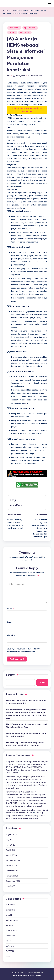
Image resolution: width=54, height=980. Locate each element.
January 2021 (12, 876)
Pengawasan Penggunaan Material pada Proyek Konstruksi (26, 735)
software (10, 946)
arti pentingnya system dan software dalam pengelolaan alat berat (26, 805)
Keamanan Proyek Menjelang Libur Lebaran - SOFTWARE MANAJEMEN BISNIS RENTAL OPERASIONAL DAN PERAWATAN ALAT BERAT (27, 780)
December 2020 (13, 881)
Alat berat (14, 28)
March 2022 (11, 866)
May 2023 (10, 845)
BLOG (12, 10)
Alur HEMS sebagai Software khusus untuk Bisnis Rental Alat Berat (27, 726)
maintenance (12, 920)
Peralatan (10, 936)
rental (12, 32)
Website (11, 635)
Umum (8, 956)
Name (10, 609)
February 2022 (12, 871)
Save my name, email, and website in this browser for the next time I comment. (24, 650)
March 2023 (11, 855)
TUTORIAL (25, 32)
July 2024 (10, 840)
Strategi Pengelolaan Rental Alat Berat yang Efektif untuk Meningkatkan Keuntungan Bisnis (25, 815)
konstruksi (10, 910)
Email (10, 622)
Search (11, 675)
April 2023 (11, 850)
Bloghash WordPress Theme (27, 975)
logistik (9, 915)
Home (6, 10)
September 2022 (13, 860)
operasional (30, 28)
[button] (16, 505)
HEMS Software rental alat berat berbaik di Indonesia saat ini (26, 702)
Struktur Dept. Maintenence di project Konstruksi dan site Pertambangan (25, 744)
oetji (13, 500)
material (9, 925)
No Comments (35, 76)
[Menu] (49, 3)
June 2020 (10, 886)
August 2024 (12, 834)
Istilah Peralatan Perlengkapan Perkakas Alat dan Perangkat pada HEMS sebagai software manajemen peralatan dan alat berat (26, 714)
